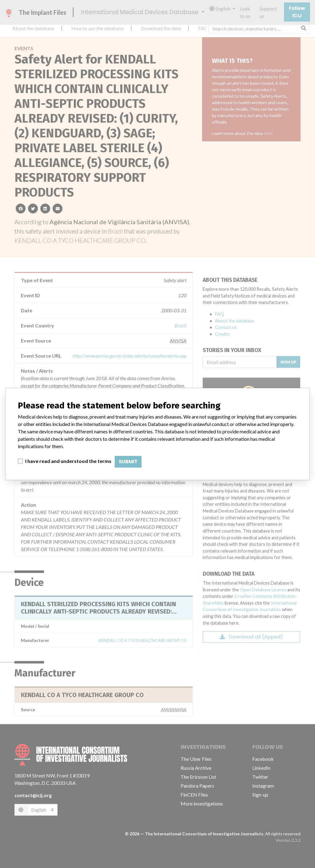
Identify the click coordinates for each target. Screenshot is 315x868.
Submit (128, 462)
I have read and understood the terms (68, 461)
